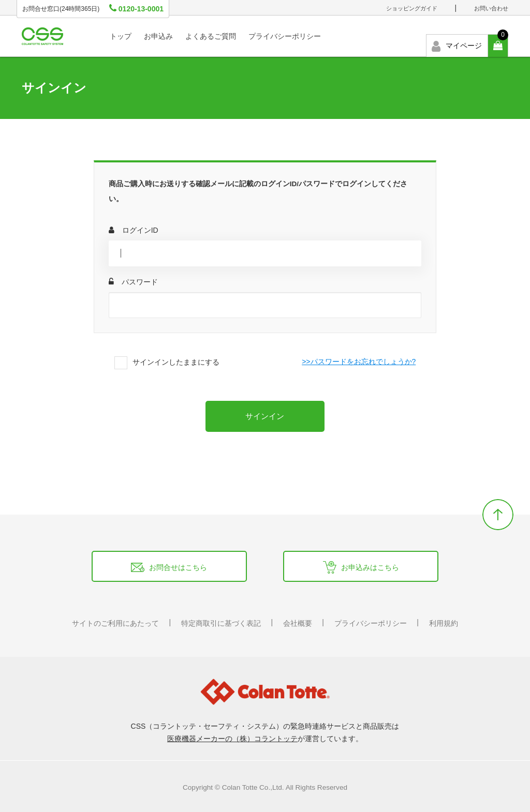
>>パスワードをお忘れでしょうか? (359, 362)
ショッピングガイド (412, 8)
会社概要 (298, 623)
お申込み (158, 36)
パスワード (133, 282)
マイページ (457, 46)
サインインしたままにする (176, 362)
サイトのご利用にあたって (115, 623)
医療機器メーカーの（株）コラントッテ (232, 739)
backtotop (498, 515)
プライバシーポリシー (285, 36)
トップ (121, 36)
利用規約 (444, 623)
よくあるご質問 (211, 36)
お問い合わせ (491, 8)
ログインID (134, 230)
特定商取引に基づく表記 (221, 623)
